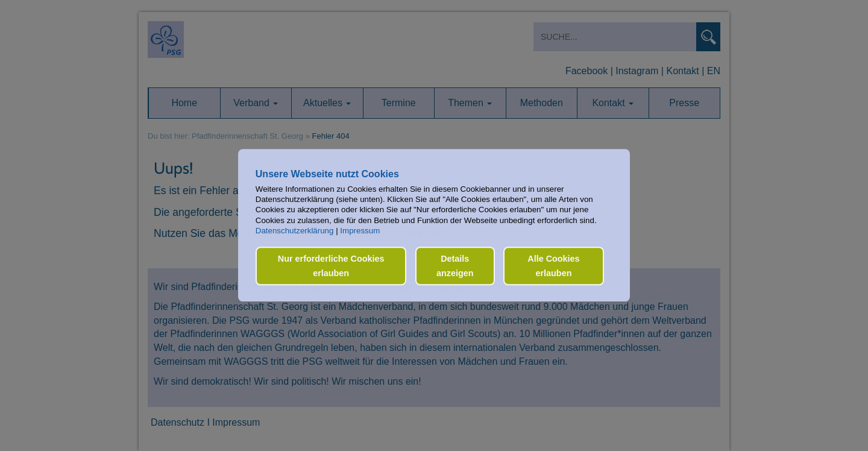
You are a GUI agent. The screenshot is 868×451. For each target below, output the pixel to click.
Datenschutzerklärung (295, 231)
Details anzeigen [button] (455, 266)
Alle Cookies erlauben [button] (553, 266)
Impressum (360, 231)
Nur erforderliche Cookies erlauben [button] (331, 266)
